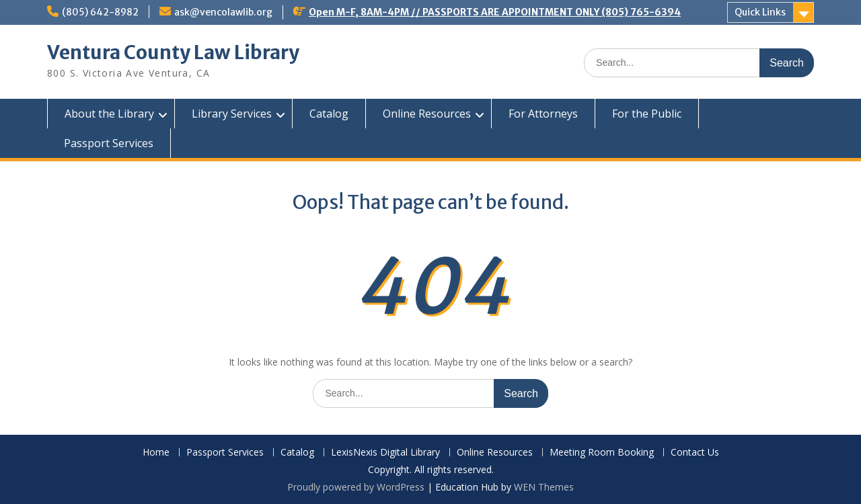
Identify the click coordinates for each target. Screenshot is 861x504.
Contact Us (695, 453)
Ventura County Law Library (173, 52)
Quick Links (760, 12)
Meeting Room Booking (602, 453)
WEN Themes (544, 487)
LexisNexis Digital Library (385, 453)
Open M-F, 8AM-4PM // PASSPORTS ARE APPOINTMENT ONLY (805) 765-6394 (495, 12)
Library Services (232, 114)
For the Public (647, 114)
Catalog (329, 114)
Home (156, 453)
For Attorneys (543, 114)
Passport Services (109, 143)
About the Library (109, 114)
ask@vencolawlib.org (223, 12)
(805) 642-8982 (100, 12)
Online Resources (427, 114)
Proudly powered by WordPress (356, 487)
